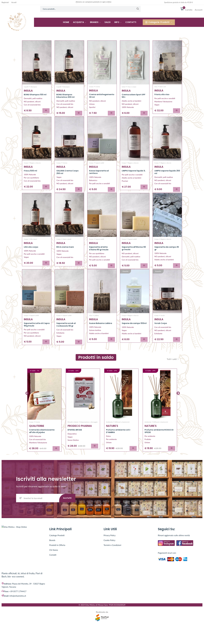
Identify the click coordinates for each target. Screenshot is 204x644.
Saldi (107, 22)
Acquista (80, 22)
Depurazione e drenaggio (89, 436)
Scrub (162, 326)
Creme (97, 87)
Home (66, 22)
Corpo (91, 87)
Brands (95, 22)
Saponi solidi (99, 166)
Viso (156, 87)
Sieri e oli (162, 87)
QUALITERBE (37, 440)
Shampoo (33, 87)
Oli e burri (33, 246)
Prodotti (159, 22)
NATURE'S (112, 440)
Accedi (14, 2)
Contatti (131, 22)
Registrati (5, 2)
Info (118, 22)
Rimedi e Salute (73, 436)
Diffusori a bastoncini (122, 436)
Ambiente (109, 436)
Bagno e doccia (35, 166)
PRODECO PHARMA (80, 440)
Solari (124, 87)
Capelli (26, 87)
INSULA (28, 91)
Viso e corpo (132, 87)
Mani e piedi (67, 246)
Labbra (96, 326)
